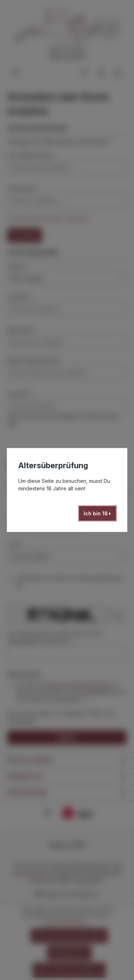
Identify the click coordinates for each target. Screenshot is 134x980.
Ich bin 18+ (97, 513)
